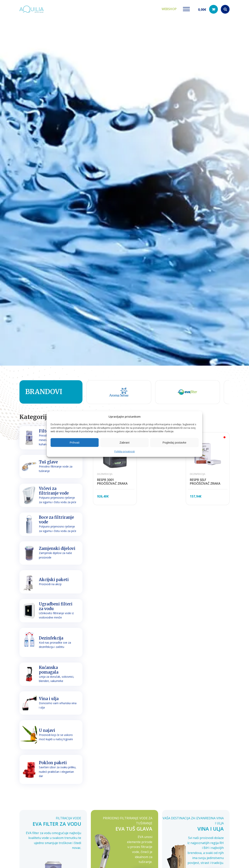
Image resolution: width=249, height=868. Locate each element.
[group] (109, 389)
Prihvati (75, 442)
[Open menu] (186, 8)
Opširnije (143, 851)
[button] (208, 8)
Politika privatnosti (125, 451)
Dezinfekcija (105, 471)
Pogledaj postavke (174, 442)
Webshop (169, 8)
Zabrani (125, 442)
